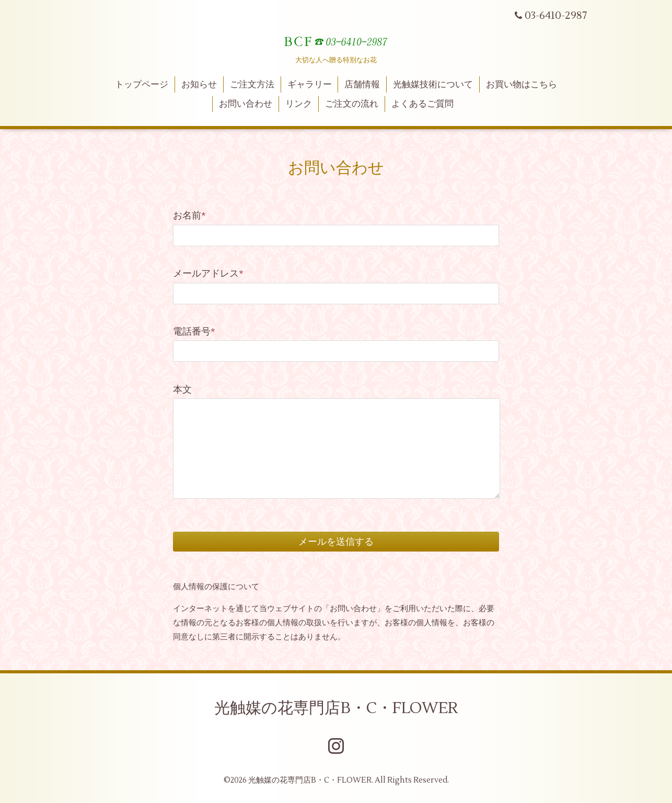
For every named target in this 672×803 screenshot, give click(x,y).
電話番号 (194, 332)
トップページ (142, 85)
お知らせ (199, 85)
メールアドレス (208, 274)
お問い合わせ (246, 104)
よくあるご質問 (422, 104)
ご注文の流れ (352, 104)
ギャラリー (310, 85)
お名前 (189, 216)
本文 (182, 390)
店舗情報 (362, 85)
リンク (299, 104)
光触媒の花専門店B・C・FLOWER (336, 708)
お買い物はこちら (522, 85)
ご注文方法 (252, 85)
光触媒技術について (433, 85)
